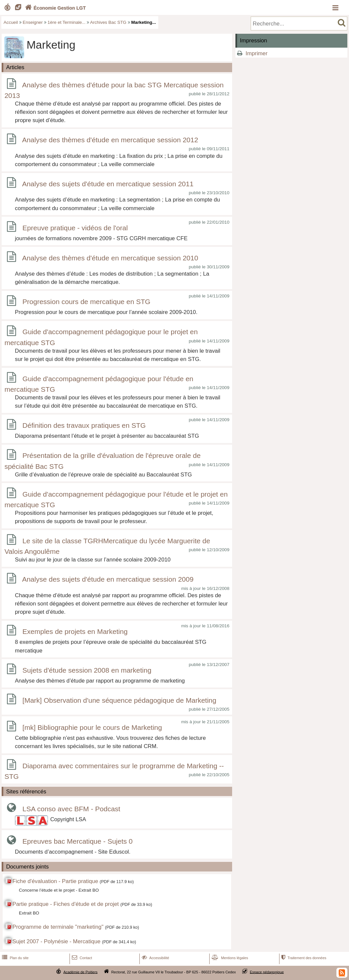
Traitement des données (303, 958)
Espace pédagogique (267, 972)
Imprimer (257, 53)
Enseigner (33, 22)
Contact (81, 958)
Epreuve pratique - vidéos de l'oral (75, 228)
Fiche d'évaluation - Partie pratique (55, 881)
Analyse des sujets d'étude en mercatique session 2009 (108, 579)
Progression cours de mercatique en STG (86, 302)
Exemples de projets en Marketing (75, 631)
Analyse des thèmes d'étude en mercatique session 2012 (110, 140)
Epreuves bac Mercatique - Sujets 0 (78, 841)
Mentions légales (229, 958)
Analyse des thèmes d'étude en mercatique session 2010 (110, 258)
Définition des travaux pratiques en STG (84, 426)
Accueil (11, 22)
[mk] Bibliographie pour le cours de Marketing (92, 727)
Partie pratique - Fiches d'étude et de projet (65, 904)
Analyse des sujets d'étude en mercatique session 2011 (108, 184)
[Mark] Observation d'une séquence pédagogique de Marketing (119, 700)
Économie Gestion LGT (55, 8)
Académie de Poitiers (80, 972)
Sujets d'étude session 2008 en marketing (87, 670)
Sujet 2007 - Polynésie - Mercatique (56, 941)
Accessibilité (155, 958)
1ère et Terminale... (67, 22)
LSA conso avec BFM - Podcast (71, 809)
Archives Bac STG (108, 22)
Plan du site (15, 958)
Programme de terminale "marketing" (58, 927)
